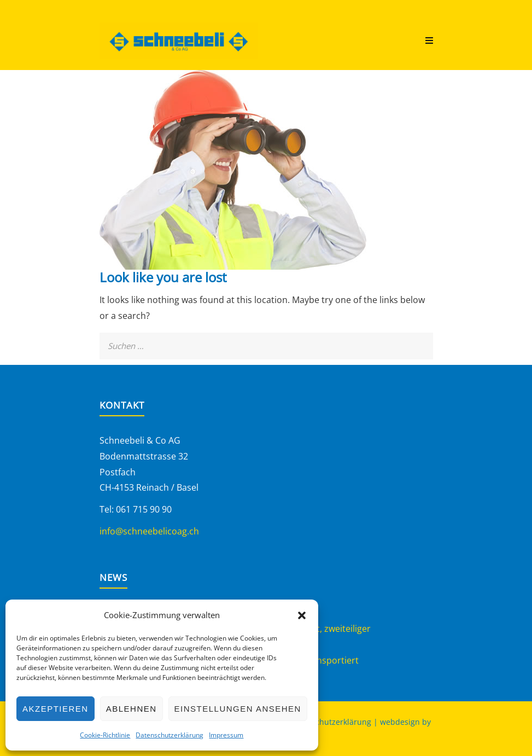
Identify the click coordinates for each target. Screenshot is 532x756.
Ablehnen (131, 709)
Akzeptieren (55, 709)
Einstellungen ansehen (238, 709)
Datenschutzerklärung (169, 735)
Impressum (226, 735)
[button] (302, 615)
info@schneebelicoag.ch (149, 531)
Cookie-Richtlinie (105, 735)
